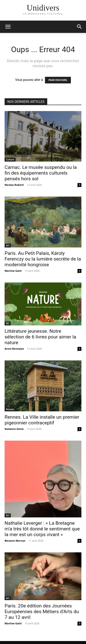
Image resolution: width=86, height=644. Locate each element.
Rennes (10, 409)
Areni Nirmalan (14, 349)
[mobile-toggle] (8, 27)
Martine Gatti (13, 271)
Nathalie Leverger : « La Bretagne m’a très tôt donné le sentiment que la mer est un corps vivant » (42, 529)
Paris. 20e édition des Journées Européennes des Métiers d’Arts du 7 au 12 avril (42, 612)
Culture (10, 160)
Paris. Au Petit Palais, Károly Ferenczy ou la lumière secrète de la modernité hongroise (43, 259)
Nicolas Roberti (14, 185)
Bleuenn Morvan (15, 541)
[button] (80, 27)
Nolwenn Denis (14, 429)
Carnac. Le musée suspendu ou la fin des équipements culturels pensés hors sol (41, 173)
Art (8, 245)
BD (8, 323)
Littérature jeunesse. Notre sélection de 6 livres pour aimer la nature (40, 337)
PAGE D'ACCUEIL (58, 80)
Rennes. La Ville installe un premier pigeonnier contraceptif (42, 420)
